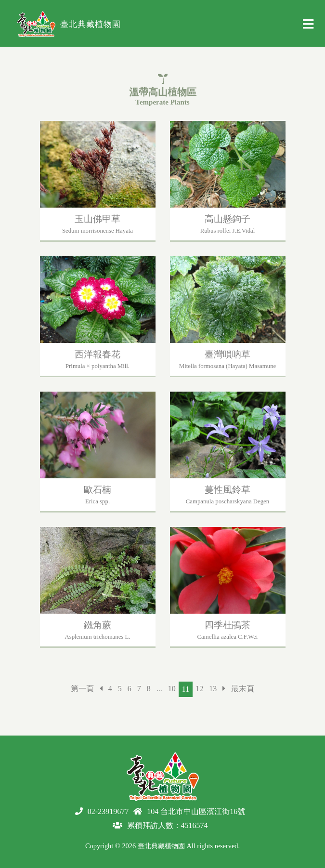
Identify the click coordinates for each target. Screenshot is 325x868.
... (159, 689)
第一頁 (82, 689)
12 (199, 689)
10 (172, 689)
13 (213, 689)
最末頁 (243, 689)
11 (186, 689)
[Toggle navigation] (308, 27)
